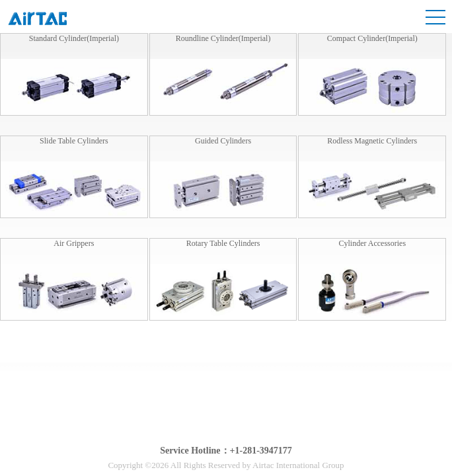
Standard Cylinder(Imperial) (74, 38)
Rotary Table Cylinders (223, 243)
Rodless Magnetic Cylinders (372, 141)
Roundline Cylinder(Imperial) (223, 38)
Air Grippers (74, 243)
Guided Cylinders (223, 141)
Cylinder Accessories (372, 243)
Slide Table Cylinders (74, 141)
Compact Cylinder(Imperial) (372, 38)
